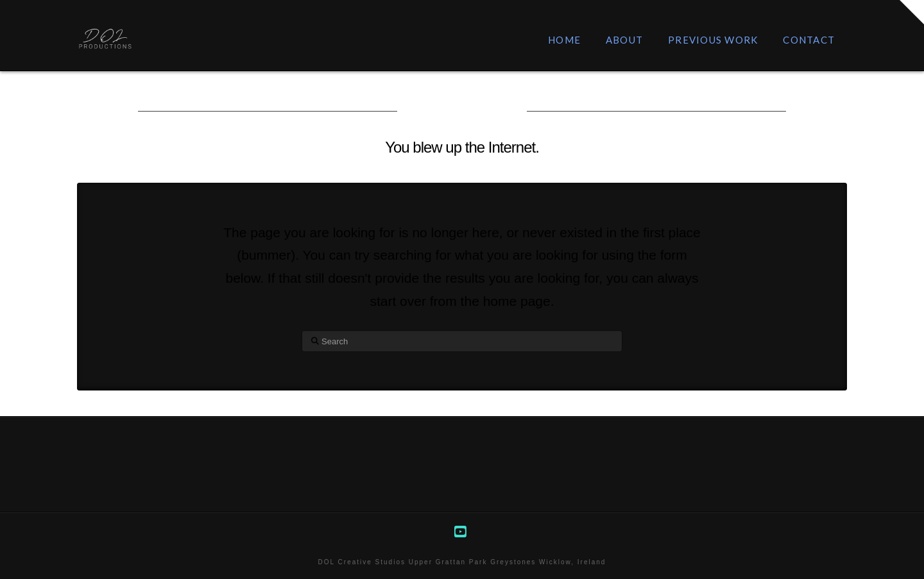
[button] (912, 12)
